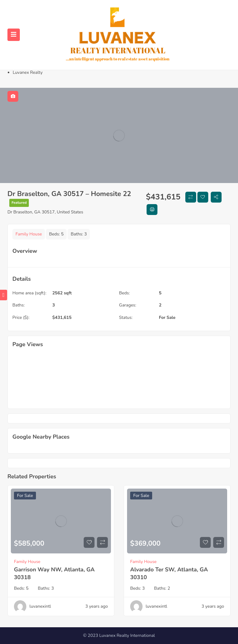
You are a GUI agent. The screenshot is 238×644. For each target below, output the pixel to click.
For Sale (167, 318)
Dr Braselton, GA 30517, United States (45, 212)
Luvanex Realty (28, 72)
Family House (29, 234)
